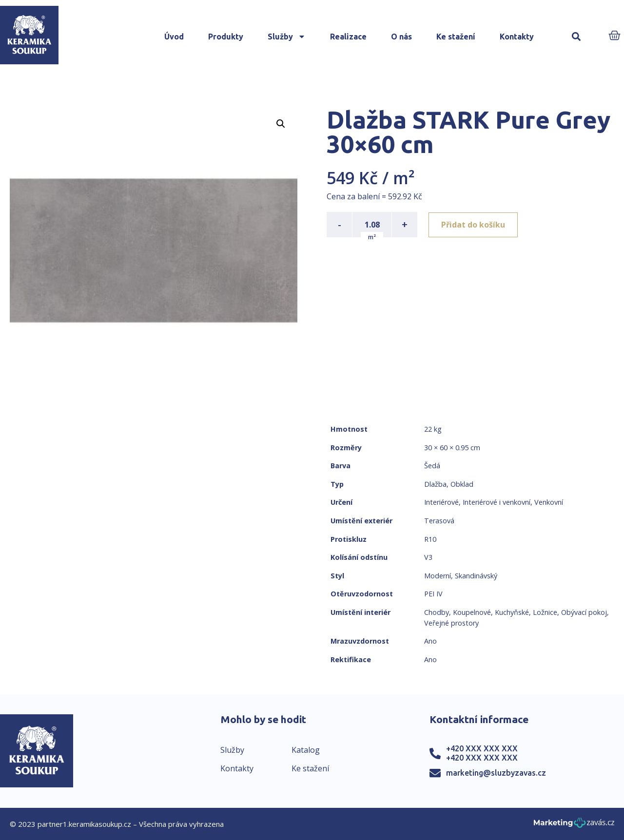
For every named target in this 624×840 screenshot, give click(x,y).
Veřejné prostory (451, 623)
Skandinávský (476, 576)
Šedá (432, 466)
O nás (401, 37)
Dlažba (435, 484)
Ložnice (545, 612)
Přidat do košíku (474, 225)
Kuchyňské (512, 612)
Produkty (226, 37)
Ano (430, 641)
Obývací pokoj (584, 612)
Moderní (438, 576)
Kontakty (517, 37)
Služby (287, 37)
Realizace (348, 37)
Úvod (174, 37)
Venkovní (549, 502)
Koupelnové (472, 612)
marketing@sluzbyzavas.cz (496, 773)
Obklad (462, 484)
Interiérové (441, 502)
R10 (430, 539)
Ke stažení (456, 37)
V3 (428, 557)
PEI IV (433, 594)
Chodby (437, 612)
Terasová (439, 521)
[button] (576, 37)
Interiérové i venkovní (497, 502)
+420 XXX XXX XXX (482, 748)
